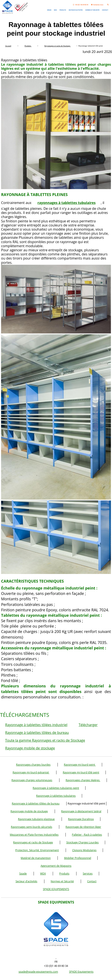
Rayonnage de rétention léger (83, 827)
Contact (92, 881)
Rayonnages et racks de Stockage (33, 842)
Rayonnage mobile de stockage (30, 748)
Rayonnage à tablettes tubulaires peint (56, 788)
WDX (43, 874)
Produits (64, 874)
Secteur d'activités (26, 881)
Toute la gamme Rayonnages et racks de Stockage (45, 740)
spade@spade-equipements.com (38, 972)
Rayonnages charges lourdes (33, 765)
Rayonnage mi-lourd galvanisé (31, 772)
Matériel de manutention (36, 858)
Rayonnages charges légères (83, 780)
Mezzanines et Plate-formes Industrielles (34, 835)
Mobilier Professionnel (78, 858)
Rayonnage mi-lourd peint (80, 765)
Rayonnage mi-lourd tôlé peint (81, 772)
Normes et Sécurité (62, 881)
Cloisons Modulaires (84, 850)
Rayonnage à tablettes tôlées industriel (36, 725)
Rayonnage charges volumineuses (32, 780)
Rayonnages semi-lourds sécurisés (32, 827)
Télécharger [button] (88, 725)
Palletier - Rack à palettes (87, 835)
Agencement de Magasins (56, 866)
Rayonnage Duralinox (81, 819)
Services (88, 874)
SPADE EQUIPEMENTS (56, 889)
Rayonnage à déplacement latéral (81, 811)
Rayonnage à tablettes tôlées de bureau (37, 733)
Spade (23, 874)
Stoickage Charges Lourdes (82, 842)
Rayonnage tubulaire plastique (36, 819)
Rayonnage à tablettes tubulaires (56, 796)
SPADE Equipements (81, 972)
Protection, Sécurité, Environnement (37, 850)
